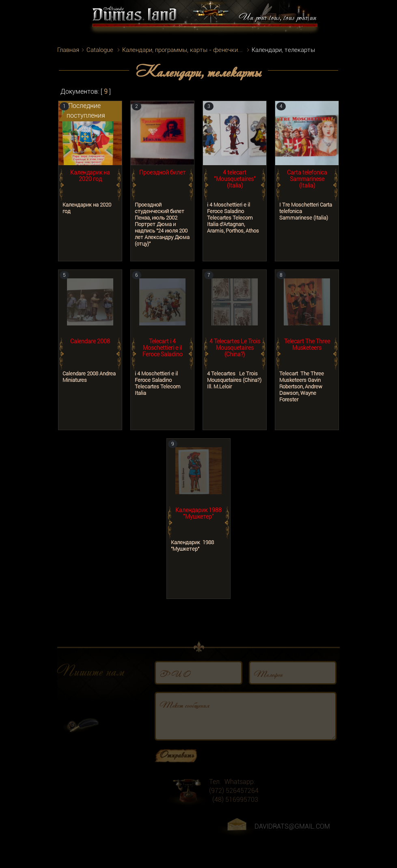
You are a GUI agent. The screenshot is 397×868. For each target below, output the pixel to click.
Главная (68, 50)
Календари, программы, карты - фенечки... (182, 50)
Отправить (177, 762)
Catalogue (100, 50)
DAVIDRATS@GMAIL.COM (292, 835)
